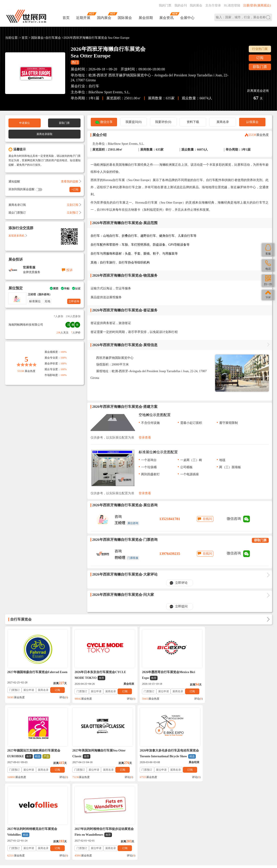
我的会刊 (181, 5)
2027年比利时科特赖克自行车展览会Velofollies (167, 754)
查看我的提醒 (71, 181)
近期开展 (83, 18)
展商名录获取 (44, 134)
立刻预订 (74, 213)
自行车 (94, 86)
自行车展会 (53, 38)
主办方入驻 (202, 839)
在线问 (207, 519)
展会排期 (146, 18)
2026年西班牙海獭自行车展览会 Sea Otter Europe (97, 38)
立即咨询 (74, 301)
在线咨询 (178, 839)
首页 (66, 18)
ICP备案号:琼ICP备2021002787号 (123, 831)
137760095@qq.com (193, 825)
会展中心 (187, 18)
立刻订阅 (74, 205)
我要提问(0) (133, 122)
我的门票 (165, 5)
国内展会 (104, 18)
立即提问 (181, 606)
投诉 (69, 270)
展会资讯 (166, 18)
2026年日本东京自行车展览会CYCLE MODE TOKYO (100, 675)
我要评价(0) (163, 122)
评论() (64, 697)
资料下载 (193, 122)
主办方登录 (213, 5)
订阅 (260, 58)
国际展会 (125, 18)
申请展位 (24, 123)
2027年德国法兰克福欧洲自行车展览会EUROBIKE (235, 675)
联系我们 (28, 797)
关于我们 (42, 797)
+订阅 (75, 190)
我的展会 (196, 5)
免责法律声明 (75, 797)
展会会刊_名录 (111, 797)
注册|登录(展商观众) (257, 5)
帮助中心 (13, 797)
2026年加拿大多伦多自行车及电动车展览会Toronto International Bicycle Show (104, 754)
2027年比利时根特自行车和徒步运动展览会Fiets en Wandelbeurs (239, 754)
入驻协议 (57, 797)
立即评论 (181, 583)
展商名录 (223, 122)
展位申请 (29, 690)
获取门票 (260, 67)
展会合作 (93, 797)
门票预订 (14, 690)
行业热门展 (260, 49)
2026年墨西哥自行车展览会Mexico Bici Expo (168, 675)
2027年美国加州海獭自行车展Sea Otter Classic (34, 754)
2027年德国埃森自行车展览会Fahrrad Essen (37, 672)
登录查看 (145, 438)
